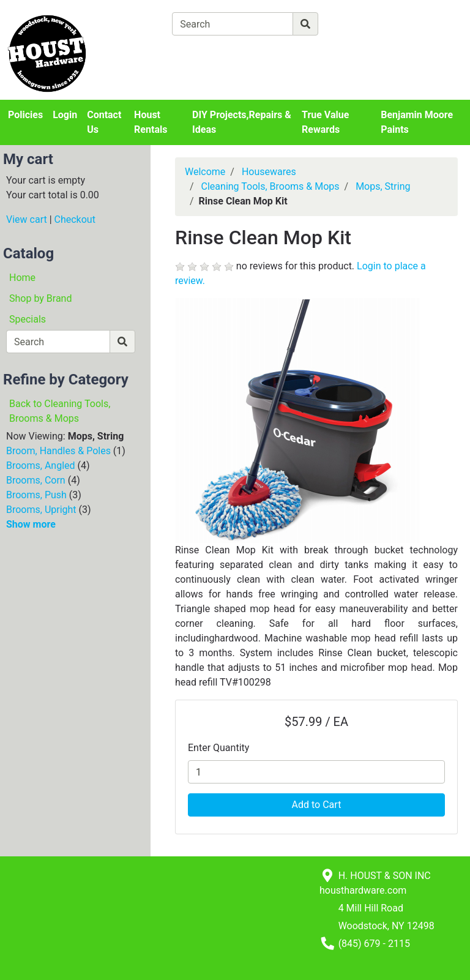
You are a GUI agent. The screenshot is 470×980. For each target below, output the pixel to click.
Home (22, 278)
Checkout (75, 219)
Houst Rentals (151, 122)
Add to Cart (317, 805)
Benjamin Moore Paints (417, 122)
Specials (28, 319)
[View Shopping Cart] (220, 52)
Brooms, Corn (36, 480)
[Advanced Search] (371, 24)
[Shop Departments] (128, 24)
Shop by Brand (40, 298)
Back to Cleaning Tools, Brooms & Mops (60, 411)
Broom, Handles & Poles (58, 451)
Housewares (269, 172)
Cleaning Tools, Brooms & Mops (270, 186)
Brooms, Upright (41, 510)
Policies (25, 115)
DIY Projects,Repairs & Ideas (242, 122)
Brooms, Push (36, 495)
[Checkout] (299, 52)
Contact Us (104, 122)
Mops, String (383, 186)
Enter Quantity (218, 748)
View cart (27, 219)
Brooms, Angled (41, 466)
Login (65, 115)
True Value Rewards (325, 122)
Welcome (205, 172)
